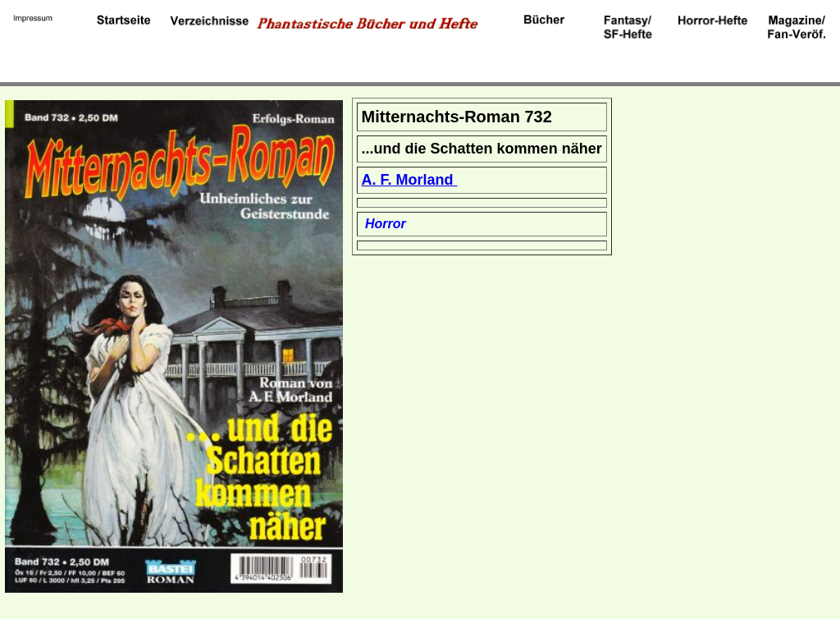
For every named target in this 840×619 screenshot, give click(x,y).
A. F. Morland (410, 180)
